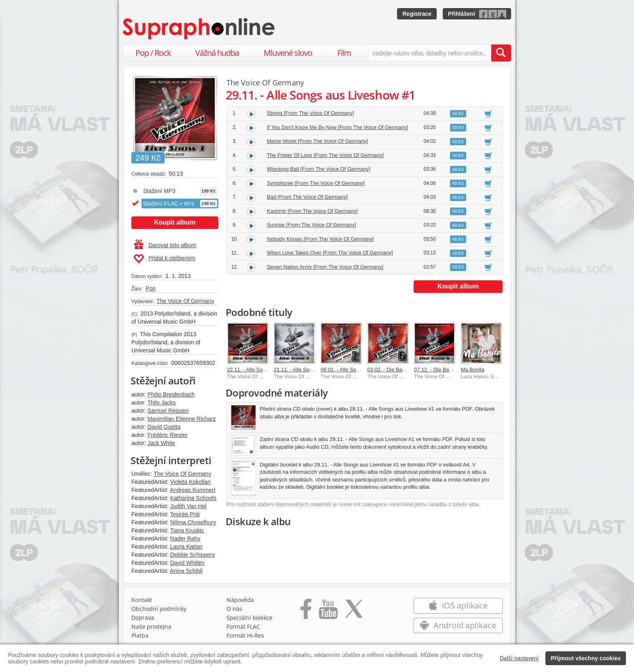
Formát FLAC (243, 626)
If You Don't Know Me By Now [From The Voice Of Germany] (337, 127)
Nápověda (240, 600)
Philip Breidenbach (171, 394)
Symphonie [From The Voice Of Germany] (316, 183)
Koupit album (175, 222)
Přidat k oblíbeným (164, 259)
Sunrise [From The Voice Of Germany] (312, 225)
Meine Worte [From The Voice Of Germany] (317, 141)
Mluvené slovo (288, 53)
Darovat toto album (165, 245)
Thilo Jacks (161, 403)
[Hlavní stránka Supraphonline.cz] (199, 29)
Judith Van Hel (188, 506)
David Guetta (164, 427)
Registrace (417, 14)
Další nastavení (519, 658)
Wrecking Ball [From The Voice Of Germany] (319, 169)
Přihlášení (462, 14)
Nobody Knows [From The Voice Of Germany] (320, 239)
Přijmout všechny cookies (586, 658)
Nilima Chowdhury (193, 522)
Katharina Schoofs (193, 498)
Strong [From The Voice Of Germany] (310, 113)
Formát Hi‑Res (245, 635)
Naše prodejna (151, 626)
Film (344, 53)
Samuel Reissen (168, 411)
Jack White (161, 443)
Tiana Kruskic (187, 530)
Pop (151, 288)
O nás (234, 609)
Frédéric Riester (168, 435)
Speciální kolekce (249, 618)
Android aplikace (458, 625)
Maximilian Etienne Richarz (182, 419)
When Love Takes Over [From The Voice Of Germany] (330, 253)
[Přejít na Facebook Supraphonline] (306, 612)
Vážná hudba (217, 53)
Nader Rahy (185, 538)
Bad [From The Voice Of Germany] (307, 197)
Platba (140, 635)
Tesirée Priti (185, 514)
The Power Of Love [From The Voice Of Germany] (325, 155)
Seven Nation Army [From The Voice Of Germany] (325, 267)
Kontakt (142, 600)
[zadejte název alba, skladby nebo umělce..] (430, 53)
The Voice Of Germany (185, 301)
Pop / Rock (153, 53)
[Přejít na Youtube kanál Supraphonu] (328, 612)
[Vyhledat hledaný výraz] (501, 53)
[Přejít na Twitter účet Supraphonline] (354, 612)
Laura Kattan (186, 547)
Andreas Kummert (193, 490)
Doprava (143, 618)
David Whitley (188, 563)
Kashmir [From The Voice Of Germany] (312, 211)
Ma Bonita (472, 370)
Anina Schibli (186, 571)
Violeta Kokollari (190, 482)
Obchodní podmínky (159, 609)
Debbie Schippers (193, 555)
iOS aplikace (458, 605)
